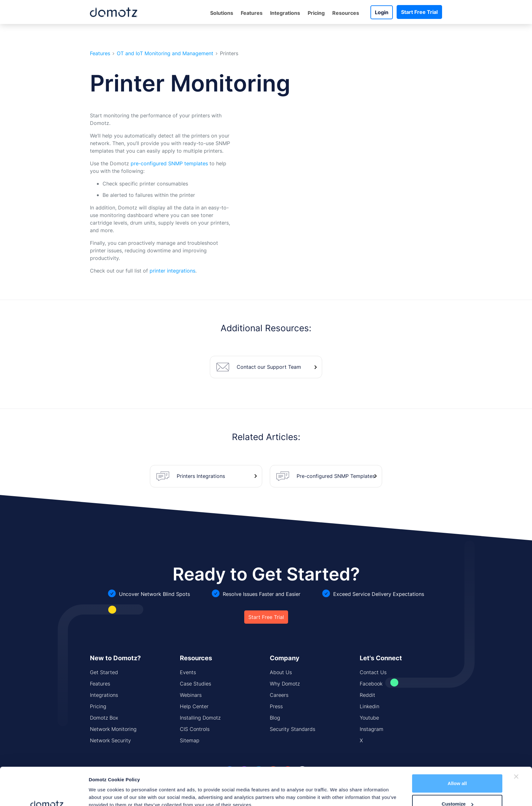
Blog (275, 718)
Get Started (104, 672)
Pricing (316, 13)
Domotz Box (104, 718)
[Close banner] (516, 741)
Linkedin (369, 706)
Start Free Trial (419, 12)
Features (252, 13)
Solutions (222, 13)
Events (188, 672)
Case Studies (195, 684)
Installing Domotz (200, 718)
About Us (281, 672)
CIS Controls (195, 729)
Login (382, 12)
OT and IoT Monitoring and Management (165, 53)
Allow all (457, 748)
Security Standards (293, 729)
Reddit (367, 695)
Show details (103, 787)
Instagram (372, 729)
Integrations (285, 13)
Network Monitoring (113, 729)
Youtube (369, 718)
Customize (458, 769)
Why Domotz (285, 684)
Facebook (371, 684)
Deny (457, 789)
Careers (279, 695)
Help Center (194, 706)
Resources (346, 13)
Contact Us (373, 672)
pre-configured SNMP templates (169, 163)
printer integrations (172, 271)
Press (276, 706)
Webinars (191, 695)
